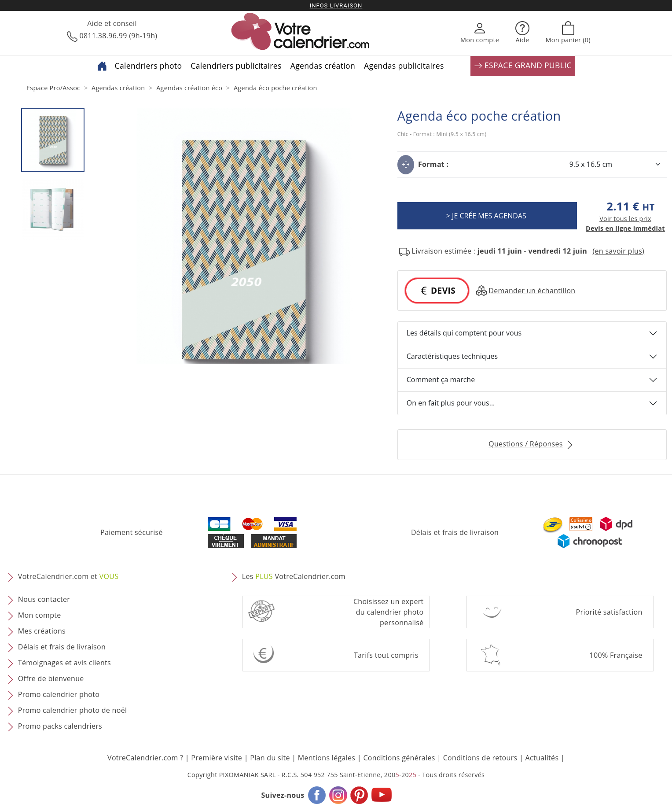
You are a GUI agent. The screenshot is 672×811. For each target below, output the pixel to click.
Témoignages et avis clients (64, 663)
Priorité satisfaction (609, 612)
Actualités (542, 758)
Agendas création (323, 66)
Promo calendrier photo (59, 694)
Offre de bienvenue (51, 678)
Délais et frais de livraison (455, 532)
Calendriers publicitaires (236, 66)
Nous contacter (44, 599)
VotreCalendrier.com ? (145, 758)
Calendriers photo (149, 66)
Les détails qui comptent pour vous (464, 333)
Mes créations (42, 631)
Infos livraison (336, 6)
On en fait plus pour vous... (451, 403)
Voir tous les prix (625, 219)
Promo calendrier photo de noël (73, 710)
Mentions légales (327, 758)
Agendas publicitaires (404, 66)
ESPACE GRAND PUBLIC (523, 66)
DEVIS (437, 290)
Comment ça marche (441, 380)
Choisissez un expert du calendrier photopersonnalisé (389, 612)
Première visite (217, 758)
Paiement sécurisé (132, 532)
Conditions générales (399, 758)
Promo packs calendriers (60, 726)
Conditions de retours (480, 758)
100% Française (616, 655)
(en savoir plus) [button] (618, 251)
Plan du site (270, 758)
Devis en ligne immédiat (625, 228)
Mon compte (40, 615)
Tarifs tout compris (386, 655)
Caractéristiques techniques (452, 356)
